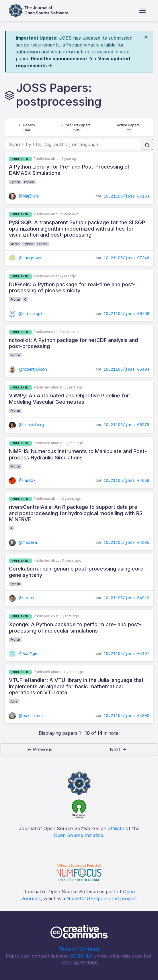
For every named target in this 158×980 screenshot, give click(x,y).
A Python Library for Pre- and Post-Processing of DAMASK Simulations (69, 170)
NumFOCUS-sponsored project (101, 898)
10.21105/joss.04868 (126, 481)
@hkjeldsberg (27, 425)
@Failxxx (22, 480)
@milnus (22, 598)
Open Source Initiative (79, 835)
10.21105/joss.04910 (126, 598)
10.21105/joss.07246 (126, 258)
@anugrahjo (25, 258)
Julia (14, 701)
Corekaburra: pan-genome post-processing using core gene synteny (76, 572)
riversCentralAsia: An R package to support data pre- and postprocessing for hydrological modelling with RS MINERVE (76, 513)
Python (15, 182)
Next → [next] (118, 749)
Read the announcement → (62, 59)
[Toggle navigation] (143, 11)
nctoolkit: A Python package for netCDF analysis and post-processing (73, 343)
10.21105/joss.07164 (126, 196)
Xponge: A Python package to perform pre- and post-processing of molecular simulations (75, 628)
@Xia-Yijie (23, 653)
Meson (15, 244)
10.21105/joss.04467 (126, 654)
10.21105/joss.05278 (126, 425)
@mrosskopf (26, 313)
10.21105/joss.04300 (126, 716)
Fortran (29, 182)
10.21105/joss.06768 (126, 314)
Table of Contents (79, 949)
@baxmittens (26, 715)
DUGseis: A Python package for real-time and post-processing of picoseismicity (72, 288)
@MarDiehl (24, 196)
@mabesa (23, 542)
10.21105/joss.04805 (126, 542)
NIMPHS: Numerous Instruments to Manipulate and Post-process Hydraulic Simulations (78, 454)
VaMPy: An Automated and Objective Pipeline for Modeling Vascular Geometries (69, 399)
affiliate (116, 828)
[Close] (146, 37)
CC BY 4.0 (81, 956)
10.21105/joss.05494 (126, 369)
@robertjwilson (28, 369)
